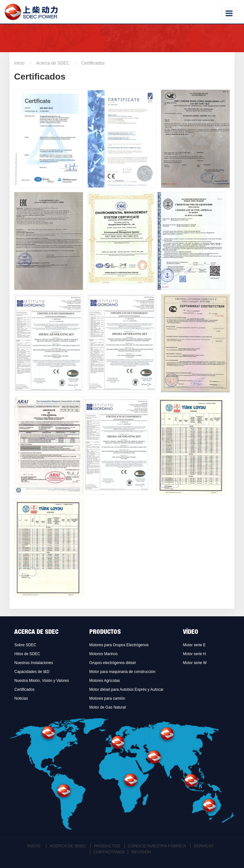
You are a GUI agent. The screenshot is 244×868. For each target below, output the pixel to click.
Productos (105, 633)
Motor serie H (194, 654)
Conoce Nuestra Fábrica (157, 846)
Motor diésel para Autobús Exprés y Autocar (126, 689)
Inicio (19, 63)
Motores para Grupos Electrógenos (119, 645)
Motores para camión (107, 698)
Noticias (21, 698)
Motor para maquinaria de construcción (122, 672)
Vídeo (191, 633)
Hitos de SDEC (27, 654)
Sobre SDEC (25, 645)
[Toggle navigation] (229, 14)
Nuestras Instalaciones (34, 663)
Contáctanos (109, 852)
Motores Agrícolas (105, 681)
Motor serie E (194, 645)
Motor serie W (195, 663)
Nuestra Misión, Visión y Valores (42, 681)
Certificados (24, 689)
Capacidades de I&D (32, 672)
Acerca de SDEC (53, 63)
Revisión (141, 852)
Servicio (204, 846)
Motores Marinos (103, 654)
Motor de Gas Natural (108, 707)
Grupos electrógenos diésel (112, 663)
